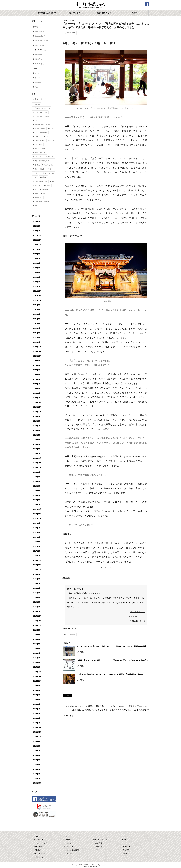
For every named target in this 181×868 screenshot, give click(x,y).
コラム (37, 73)
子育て (37, 173)
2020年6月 (37, 375)
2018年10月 (37, 467)
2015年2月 (37, 662)
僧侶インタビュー (49, 165)
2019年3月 (37, 444)
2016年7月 (37, 584)
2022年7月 (37, 259)
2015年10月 (37, 625)
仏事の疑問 (38, 55)
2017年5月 (37, 537)
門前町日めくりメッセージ (42, 202)
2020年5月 (37, 379)
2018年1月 (37, 505)
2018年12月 (37, 458)
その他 (37, 87)
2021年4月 (37, 328)
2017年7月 (37, 528)
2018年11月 (37, 463)
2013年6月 (37, 755)
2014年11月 (37, 676)
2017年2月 (37, 551)
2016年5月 (37, 593)
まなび (47, 137)
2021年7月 (37, 314)
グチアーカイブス (40, 149)
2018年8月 (37, 477)
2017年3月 (37, 546)
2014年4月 (37, 709)
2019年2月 (37, 449)
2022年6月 (37, 263)
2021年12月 (37, 291)
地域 (49, 169)
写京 (36, 169)
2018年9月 (37, 472)
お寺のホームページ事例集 (42, 124)
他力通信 (37, 165)
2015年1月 (37, 667)
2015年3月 (37, 658)
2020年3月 (37, 389)
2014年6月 (37, 700)
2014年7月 (37, 695)
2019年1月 (37, 454)
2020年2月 (37, 393)
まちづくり (38, 137)
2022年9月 (37, 249)
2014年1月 (37, 723)
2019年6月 (37, 430)
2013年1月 (37, 779)
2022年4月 (37, 273)
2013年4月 (37, 765)
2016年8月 (37, 579)
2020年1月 (37, 398)
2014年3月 (37, 713)
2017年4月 (37, 542)
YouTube (37, 104)
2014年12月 (37, 672)
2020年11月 (37, 351)
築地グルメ (38, 185)
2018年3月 (37, 495)
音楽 (36, 206)
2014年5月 (37, 704)
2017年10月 (37, 518)
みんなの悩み (39, 45)
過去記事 (38, 82)
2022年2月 (37, 282)
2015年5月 (37, 649)
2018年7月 (37, 481)
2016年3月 (37, 602)
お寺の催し (72, 20)
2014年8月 (37, 690)
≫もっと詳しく (137, 612)
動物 (43, 169)
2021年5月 (37, 324)
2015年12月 (37, 616)
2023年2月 (37, 226)
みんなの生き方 (40, 36)
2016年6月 (37, 588)
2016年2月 (37, 607)
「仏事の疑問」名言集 (41, 112)
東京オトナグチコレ (48, 173)
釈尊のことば (39, 197)
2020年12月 (37, 347)
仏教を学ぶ (38, 59)
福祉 (53, 181)
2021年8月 (37, 310)
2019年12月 (37, 403)
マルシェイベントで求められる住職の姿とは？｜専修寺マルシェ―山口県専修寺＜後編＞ (112, 646)
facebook (147, 4)
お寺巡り (52, 128)
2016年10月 (37, 570)
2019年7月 (37, 426)
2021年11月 (37, 296)
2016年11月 (37, 565)
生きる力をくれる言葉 (42, 41)
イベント (52, 141)
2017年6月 (37, 532)
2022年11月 (37, 240)
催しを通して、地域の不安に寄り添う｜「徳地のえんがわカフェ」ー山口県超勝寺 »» (110, 710)
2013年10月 (37, 737)
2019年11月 (37, 407)
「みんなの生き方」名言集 (42, 108)
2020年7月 (37, 370)
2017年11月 (37, 514)
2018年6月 (37, 486)
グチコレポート (39, 157)
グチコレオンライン (40, 153)
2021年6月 (37, 319)
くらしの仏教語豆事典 (41, 133)
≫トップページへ (136, 616)
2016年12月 (37, 560)
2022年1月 (37, 286)
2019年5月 (37, 435)
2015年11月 (37, 621)
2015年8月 (37, 635)
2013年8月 (37, 746)
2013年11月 (37, 732)
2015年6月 (37, 644)
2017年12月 (37, 509)
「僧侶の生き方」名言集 (42, 116)
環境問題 (44, 177)
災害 (36, 177)
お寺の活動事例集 (70, 33)
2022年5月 (37, 268)
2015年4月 (37, 653)
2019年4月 (37, 440)
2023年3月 (37, 221)
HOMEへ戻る (68, 716)
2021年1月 (37, 342)
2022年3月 (37, 277)
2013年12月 (37, 727)
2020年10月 (37, 356)
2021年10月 (37, 300)
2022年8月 (37, 254)
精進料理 (48, 185)
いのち (37, 120)
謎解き (45, 193)
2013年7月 (37, 751)
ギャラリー (38, 78)
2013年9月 (37, 741)
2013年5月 (37, 760)
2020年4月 (37, 384)
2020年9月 (37, 361)
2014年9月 (37, 686)
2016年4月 (37, 598)
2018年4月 (37, 491)
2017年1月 (37, 556)
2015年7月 (37, 639)
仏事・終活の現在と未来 (42, 161)
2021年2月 (37, 337)
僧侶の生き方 (39, 31)
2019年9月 (37, 416)
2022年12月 (37, 235)
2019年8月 (37, 421)
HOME (65, 20)
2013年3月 (37, 769)
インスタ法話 (39, 145)
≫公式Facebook (137, 621)
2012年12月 (37, 783)
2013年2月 (37, 774)
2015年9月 (37, 630)
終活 (36, 189)
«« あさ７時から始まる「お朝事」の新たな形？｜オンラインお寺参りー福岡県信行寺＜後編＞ (106, 706)
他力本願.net (91, 5)
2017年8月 (37, 523)
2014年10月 (37, 681)
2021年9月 (37, 305)
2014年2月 (37, 718)
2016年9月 (37, 574)
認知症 (37, 193)
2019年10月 (37, 412)
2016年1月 (37, 611)
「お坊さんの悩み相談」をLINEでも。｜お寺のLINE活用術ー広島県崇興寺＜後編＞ (110, 674)
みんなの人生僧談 (40, 141)
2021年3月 (37, 333)
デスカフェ (51, 157)
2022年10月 (37, 245)
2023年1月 (37, 231)
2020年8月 (37, 365)
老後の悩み (45, 189)
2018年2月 (37, 500)
